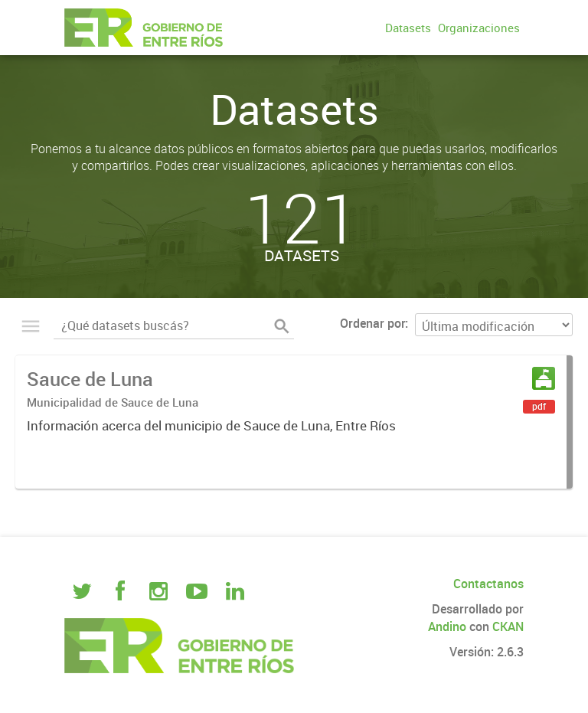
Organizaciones (479, 28)
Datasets (408, 28)
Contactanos (488, 584)
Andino (447, 626)
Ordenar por (372, 323)
